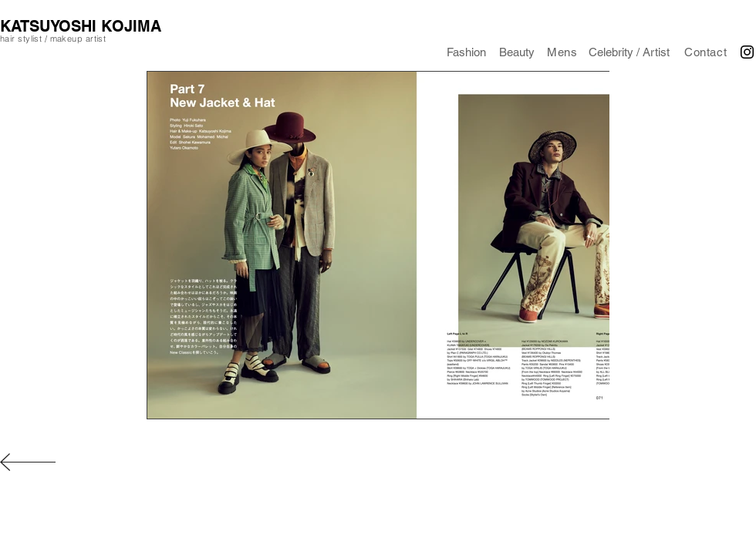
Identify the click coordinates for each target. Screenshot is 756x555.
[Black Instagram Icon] (747, 52)
